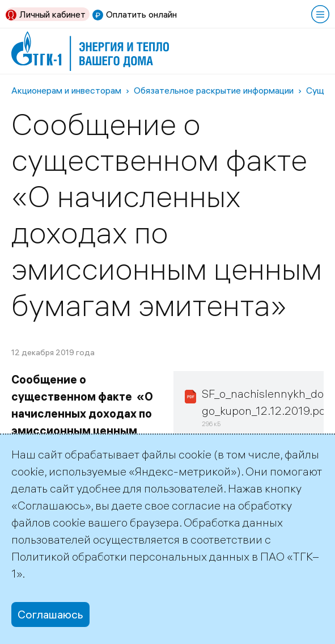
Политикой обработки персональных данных (130, 556)
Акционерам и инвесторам (66, 90)
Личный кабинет (52, 14)
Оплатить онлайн (141, 14)
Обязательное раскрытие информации (214, 90)
